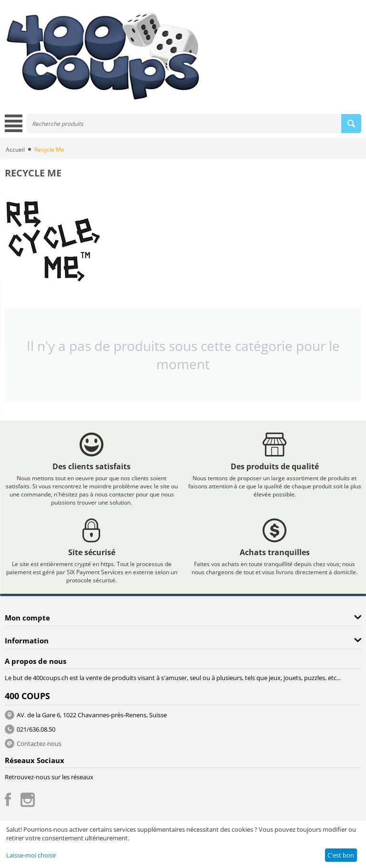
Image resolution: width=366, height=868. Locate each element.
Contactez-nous (39, 744)
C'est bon (341, 855)
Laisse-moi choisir (31, 855)
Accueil (15, 150)
